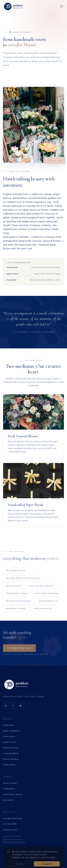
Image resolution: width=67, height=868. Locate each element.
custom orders (10, 742)
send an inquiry (10, 830)
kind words (8, 800)
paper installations (11, 731)
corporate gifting (11, 753)
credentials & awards (13, 794)
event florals (9, 725)
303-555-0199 (10, 824)
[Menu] (61, 6)
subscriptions (9, 736)
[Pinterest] (21, 706)
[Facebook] (13, 706)
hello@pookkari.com (19, 648)
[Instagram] (6, 706)
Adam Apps (18, 866)
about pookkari (10, 783)
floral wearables (10, 748)
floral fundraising (11, 759)
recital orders (9, 765)
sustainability (9, 789)
